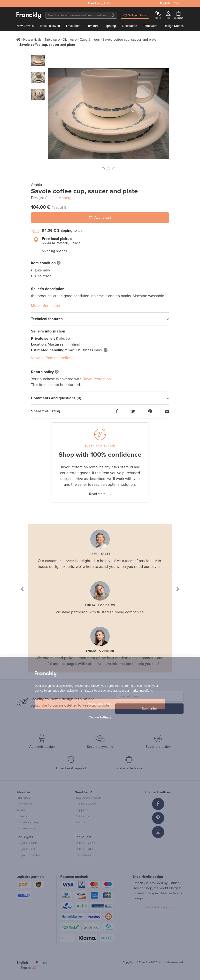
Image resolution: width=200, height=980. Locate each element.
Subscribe (149, 709)
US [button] (80, 231)
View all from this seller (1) (53, 358)
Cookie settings (28, 822)
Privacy (22, 816)
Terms (21, 810)
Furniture (92, 26)
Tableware (150, 26)
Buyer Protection (97, 379)
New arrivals (32, 40)
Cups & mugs (90, 40)
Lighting (110, 26)
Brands (80, 822)
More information (46, 306)
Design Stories (174, 26)
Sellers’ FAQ (84, 849)
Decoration (130, 26)
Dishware (70, 40)
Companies (83, 855)
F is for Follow (85, 804)
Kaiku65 (63, 339)
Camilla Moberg (58, 198)
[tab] (100, 319)
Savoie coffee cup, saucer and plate (129, 40)
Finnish (179, 3)
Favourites (73, 26)
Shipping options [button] (54, 251)
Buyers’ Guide (27, 843)
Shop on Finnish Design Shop (155, 907)
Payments (82, 816)
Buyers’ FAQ (26, 849)
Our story (24, 798)
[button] (57, 114)
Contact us (24, 804)
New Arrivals (25, 26)
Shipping (81, 810)
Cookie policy (27, 828)
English (165, 3)
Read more (97, 494)
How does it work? (88, 798)
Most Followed (50, 26)
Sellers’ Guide (85, 843)
